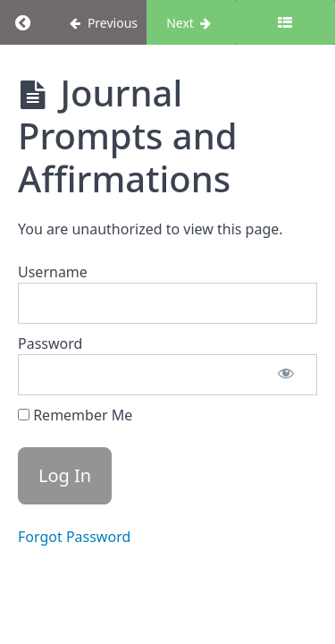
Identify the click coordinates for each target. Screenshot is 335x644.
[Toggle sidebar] (285, 22)
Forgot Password (74, 537)
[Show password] (286, 375)
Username (53, 272)
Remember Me (75, 415)
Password (50, 343)
